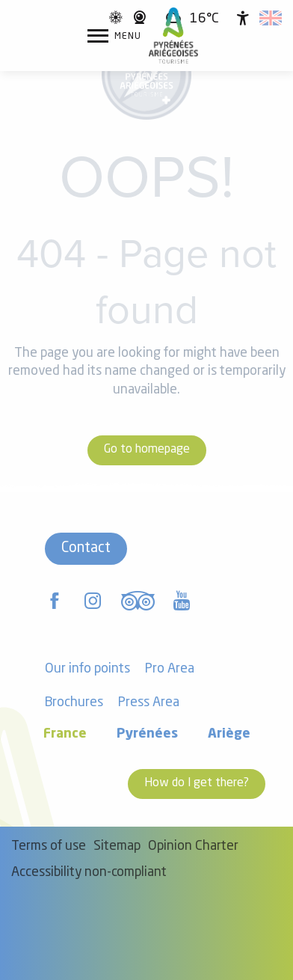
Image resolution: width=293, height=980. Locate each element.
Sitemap (117, 846)
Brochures (74, 703)
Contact (86, 548)
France (65, 734)
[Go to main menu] (114, 36)
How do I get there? (197, 783)
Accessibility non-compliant (89, 873)
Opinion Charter (193, 846)
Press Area (149, 703)
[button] (271, 18)
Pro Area (170, 669)
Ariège (229, 734)
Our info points (87, 669)
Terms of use (49, 846)
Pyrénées (147, 734)
